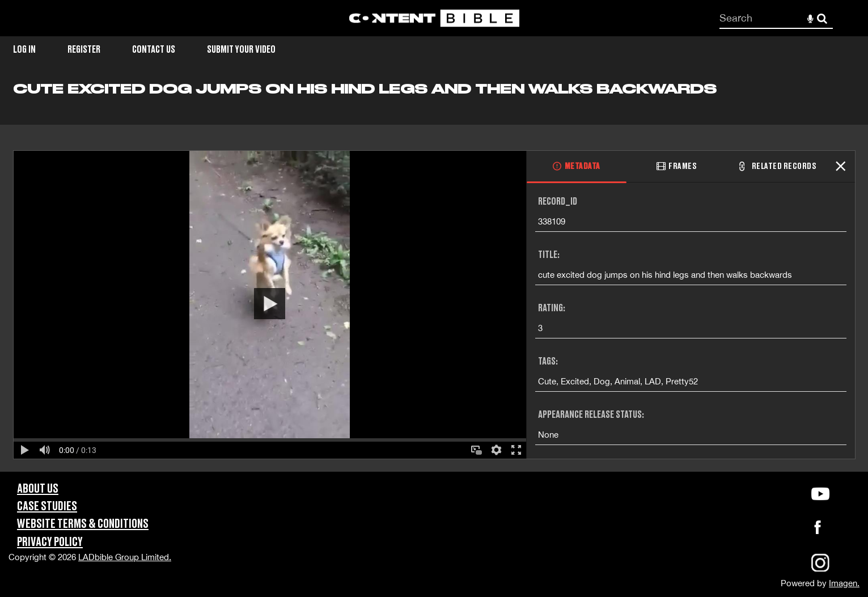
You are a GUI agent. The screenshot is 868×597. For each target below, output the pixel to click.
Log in (24, 50)
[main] (434, 276)
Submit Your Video (241, 50)
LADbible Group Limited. (125, 557)
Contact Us (154, 50)
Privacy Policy (50, 542)
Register (84, 50)
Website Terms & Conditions (83, 524)
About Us (38, 489)
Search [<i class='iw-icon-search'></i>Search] (822, 18)
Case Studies (47, 507)
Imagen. (844, 583)
